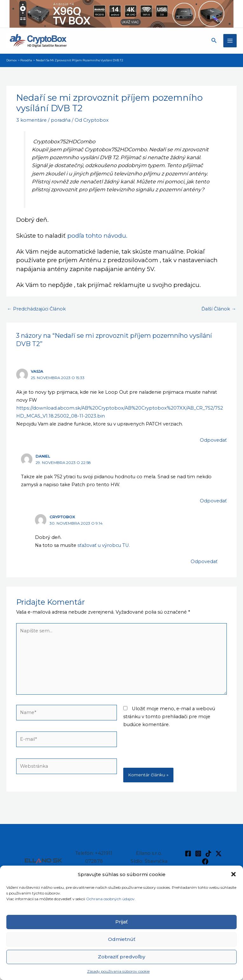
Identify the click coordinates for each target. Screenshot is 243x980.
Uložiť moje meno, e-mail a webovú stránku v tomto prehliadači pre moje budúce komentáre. (169, 717)
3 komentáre (31, 120)
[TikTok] (208, 854)
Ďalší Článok (219, 309)
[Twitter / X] (219, 854)
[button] (233, 874)
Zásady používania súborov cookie (118, 971)
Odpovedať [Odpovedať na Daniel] (213, 501)
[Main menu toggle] (230, 41)
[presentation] (64, 798)
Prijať (121, 922)
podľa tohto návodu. (97, 236)
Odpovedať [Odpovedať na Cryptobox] (204, 561)
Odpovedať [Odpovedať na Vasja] (213, 440)
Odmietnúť (122, 939)
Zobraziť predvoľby (121, 957)
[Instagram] (198, 854)
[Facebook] (188, 854)
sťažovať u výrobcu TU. (104, 545)
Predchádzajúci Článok (36, 309)
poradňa (61, 120)
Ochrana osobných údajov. (111, 899)
